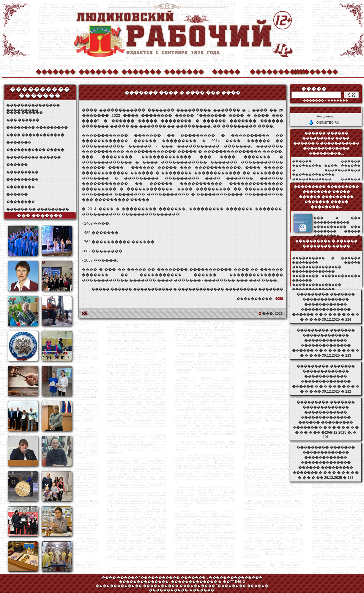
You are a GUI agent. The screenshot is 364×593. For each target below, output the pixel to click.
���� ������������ (35, 135)
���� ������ (25, 113)
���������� (269, 71)
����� (226, 71)
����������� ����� (35, 150)
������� (55, 71)
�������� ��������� (37, 128)
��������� (22, 172)
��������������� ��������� (33, 105)
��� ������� (40, 216)
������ (17, 165)
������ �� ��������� (38, 209)
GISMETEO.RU (328, 122)
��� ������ (23, 120)
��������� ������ (33, 157)
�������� (312, 71)
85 (85, 313)
